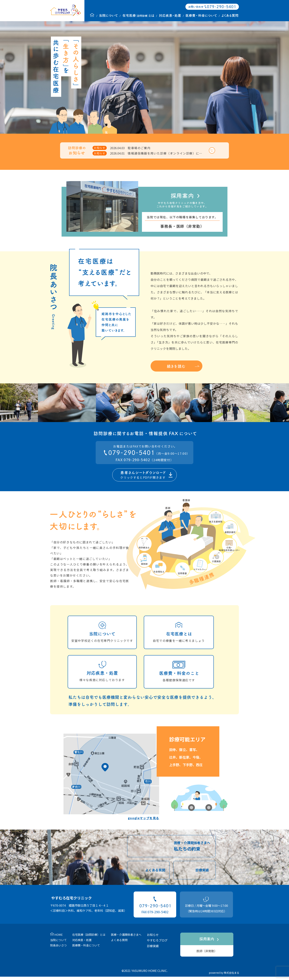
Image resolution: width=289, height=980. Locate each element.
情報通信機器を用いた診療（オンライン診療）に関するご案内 (173, 155)
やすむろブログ (157, 945)
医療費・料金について (86, 950)
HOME (59, 939)
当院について (58, 944)
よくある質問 (119, 944)
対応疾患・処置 (82, 944)
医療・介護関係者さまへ (126, 939)
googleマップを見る (144, 822)
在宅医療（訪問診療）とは (89, 939)
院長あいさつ (58, 950)
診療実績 (153, 950)
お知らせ (153, 939)
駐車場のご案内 (139, 150)
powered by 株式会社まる (224, 977)
